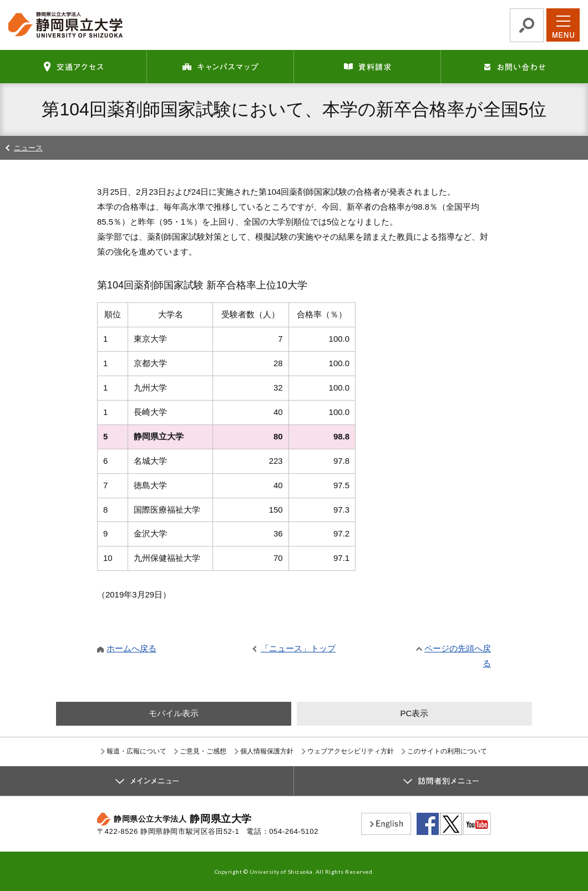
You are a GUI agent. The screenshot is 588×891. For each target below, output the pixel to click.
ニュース (28, 148)
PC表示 (414, 713)
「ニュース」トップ (298, 648)
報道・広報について (136, 751)
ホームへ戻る (131, 648)
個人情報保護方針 (267, 751)
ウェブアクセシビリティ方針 (351, 751)
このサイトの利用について (447, 751)
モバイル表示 (174, 713)
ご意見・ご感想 (203, 751)
